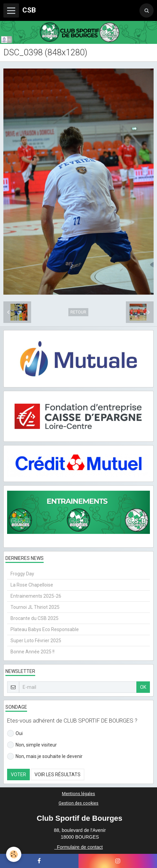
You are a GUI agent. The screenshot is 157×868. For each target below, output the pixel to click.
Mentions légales (78, 794)
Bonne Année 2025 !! (32, 652)
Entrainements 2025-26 (36, 596)
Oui (15, 733)
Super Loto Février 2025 (36, 641)
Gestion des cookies (78, 803)
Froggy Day (22, 574)
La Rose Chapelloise (32, 585)
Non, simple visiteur (32, 745)
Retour (78, 312)
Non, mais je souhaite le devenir (45, 756)
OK (143, 687)
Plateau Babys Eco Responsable (45, 629)
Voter (18, 775)
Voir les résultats (58, 775)
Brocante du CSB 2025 (35, 618)
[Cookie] (14, 854)
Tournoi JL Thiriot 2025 (35, 607)
